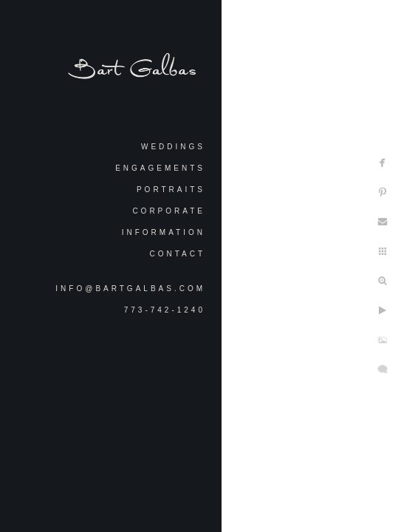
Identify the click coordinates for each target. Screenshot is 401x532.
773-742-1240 (165, 310)
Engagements (160, 168)
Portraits (171, 190)
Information (164, 232)
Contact (177, 254)
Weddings (173, 147)
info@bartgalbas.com (130, 289)
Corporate (169, 211)
